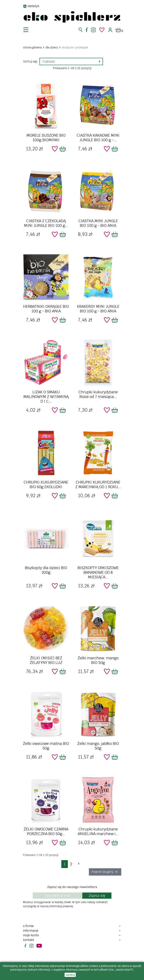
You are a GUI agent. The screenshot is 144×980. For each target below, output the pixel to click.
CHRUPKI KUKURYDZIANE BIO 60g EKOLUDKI (46, 485)
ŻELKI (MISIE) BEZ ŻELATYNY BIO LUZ (46, 660)
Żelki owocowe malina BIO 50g (46, 746)
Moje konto (31, 935)
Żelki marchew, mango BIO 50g (98, 660)
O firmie (28, 926)
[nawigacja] (28, 30)
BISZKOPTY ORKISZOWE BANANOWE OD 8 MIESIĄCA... (98, 572)
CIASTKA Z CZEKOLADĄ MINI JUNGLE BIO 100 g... (46, 223)
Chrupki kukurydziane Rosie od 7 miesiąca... (98, 394)
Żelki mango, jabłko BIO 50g (98, 746)
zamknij (70, 975)
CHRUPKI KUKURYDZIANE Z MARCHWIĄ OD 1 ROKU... (98, 485)
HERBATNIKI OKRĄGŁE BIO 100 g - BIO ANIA (46, 309)
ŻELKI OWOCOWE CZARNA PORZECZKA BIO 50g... (46, 831)
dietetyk (33, 6)
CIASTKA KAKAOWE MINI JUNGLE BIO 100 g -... (98, 138)
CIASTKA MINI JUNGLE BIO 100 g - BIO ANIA (98, 223)
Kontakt (29, 940)
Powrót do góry (105, 872)
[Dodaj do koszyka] (63, 149)
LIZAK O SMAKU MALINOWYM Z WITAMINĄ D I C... (46, 397)
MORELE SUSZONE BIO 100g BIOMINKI (46, 138)
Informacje (31, 931)
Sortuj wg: (30, 61)
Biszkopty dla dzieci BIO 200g (46, 570)
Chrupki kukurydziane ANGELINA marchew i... (98, 831)
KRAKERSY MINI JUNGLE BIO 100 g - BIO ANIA (98, 309)
